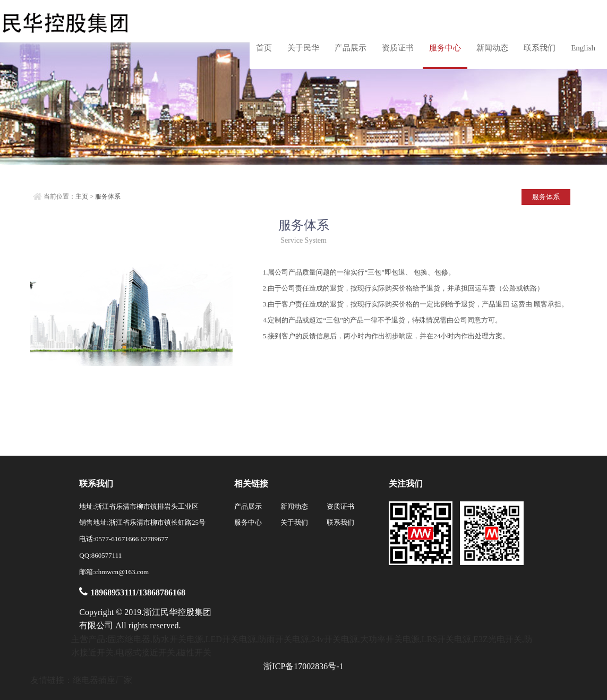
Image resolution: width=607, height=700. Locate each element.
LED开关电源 (231, 639)
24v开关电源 (335, 639)
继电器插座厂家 (102, 680)
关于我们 (294, 522)
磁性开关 (194, 652)
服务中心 (445, 48)
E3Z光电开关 (498, 639)
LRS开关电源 (446, 639)
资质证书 (398, 48)
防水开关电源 (178, 639)
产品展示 (350, 48)
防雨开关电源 (284, 639)
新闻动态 (492, 48)
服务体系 (108, 197)
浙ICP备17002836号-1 (303, 666)
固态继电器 (129, 639)
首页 (264, 48)
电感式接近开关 (146, 652)
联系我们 (540, 48)
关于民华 (303, 48)
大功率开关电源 (390, 639)
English (583, 48)
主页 (82, 197)
